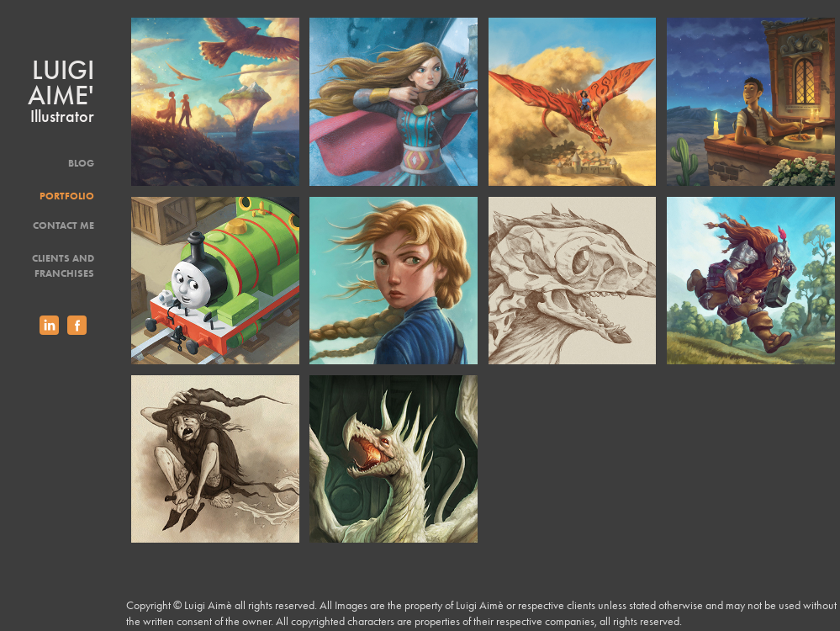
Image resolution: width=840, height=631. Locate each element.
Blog (81, 163)
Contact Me (63, 225)
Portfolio (67, 196)
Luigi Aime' (64, 83)
